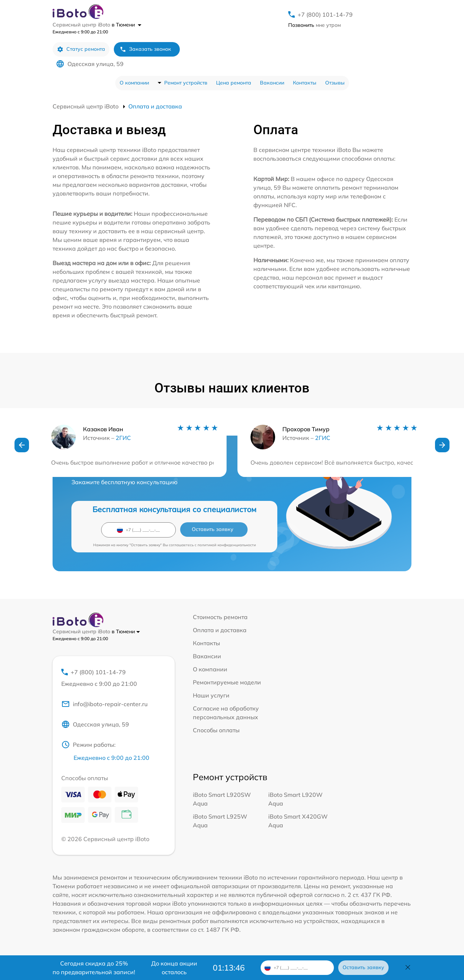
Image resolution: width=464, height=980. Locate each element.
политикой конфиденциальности (227, 545)
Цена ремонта (234, 83)
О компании (134, 83)
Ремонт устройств (186, 83)
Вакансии (272, 83)
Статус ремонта (81, 49)
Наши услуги (211, 695)
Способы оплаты (216, 730)
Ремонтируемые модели (227, 682)
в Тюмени (127, 25)
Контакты (305, 83)
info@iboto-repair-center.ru (104, 704)
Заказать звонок (145, 49)
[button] (22, 445)
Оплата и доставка (220, 630)
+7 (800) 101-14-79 (325, 15)
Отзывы (335, 83)
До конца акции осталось (174, 968)
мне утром (314, 25)
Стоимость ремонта (220, 617)
